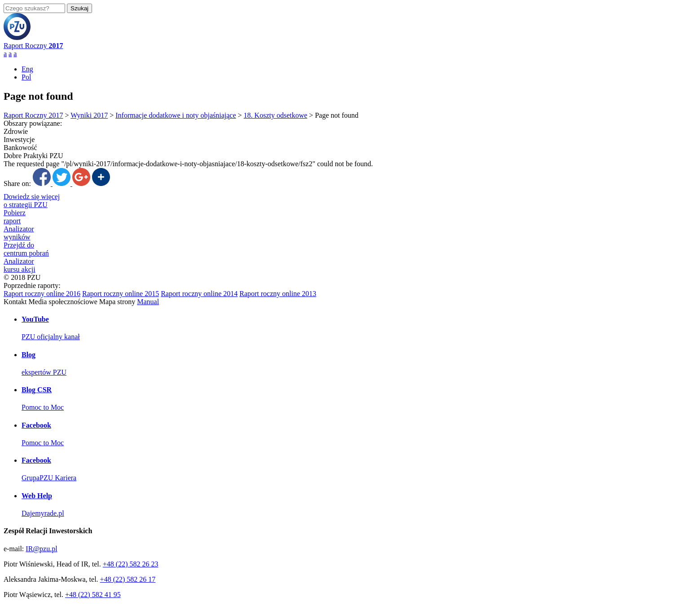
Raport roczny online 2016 (42, 294)
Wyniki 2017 (89, 115)
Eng (27, 69)
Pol (26, 77)
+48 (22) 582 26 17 (128, 579)
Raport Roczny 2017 (33, 115)
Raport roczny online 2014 (199, 294)
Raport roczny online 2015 (121, 294)
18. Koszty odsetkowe (276, 115)
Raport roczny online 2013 (278, 294)
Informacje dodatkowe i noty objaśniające (176, 115)
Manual (148, 302)
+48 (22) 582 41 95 (93, 595)
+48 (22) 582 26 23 (131, 564)
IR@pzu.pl (41, 549)
